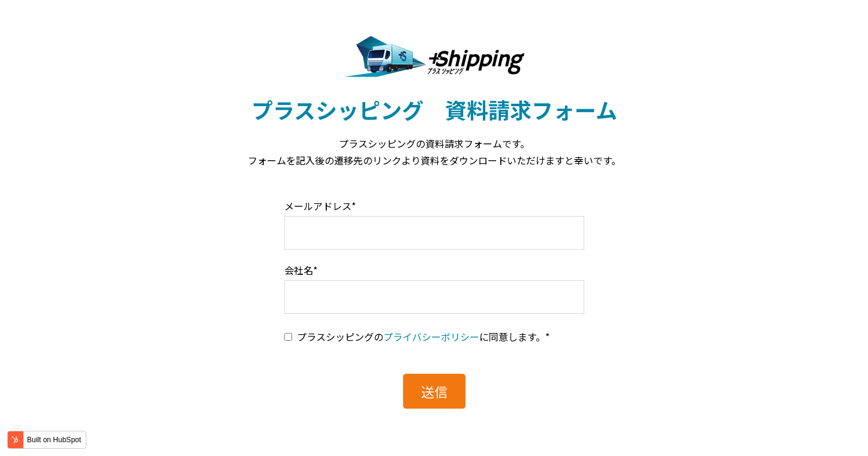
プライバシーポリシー (431, 337)
